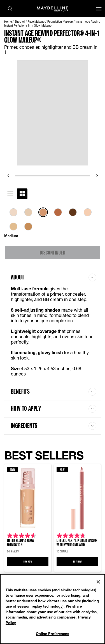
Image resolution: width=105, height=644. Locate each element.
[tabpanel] (53, 223)
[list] (53, 222)
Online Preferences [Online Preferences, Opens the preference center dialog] (52, 634)
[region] (53, 609)
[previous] (8, 176)
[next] (97, 176)
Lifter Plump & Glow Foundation (20, 542)
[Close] (98, 582)
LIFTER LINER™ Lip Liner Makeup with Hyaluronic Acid (77, 542)
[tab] (10, 194)
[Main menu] (99, 10)
